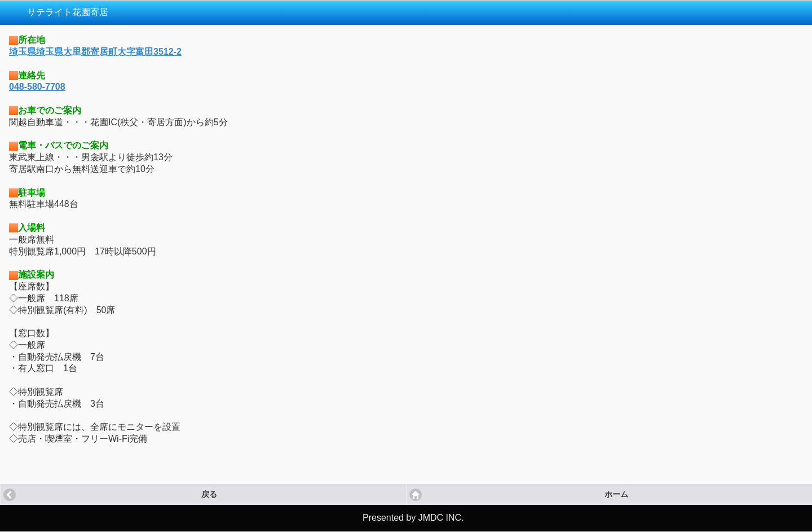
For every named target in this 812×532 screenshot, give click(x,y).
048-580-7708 (37, 87)
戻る (209, 494)
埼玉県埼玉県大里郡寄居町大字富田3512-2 (95, 52)
